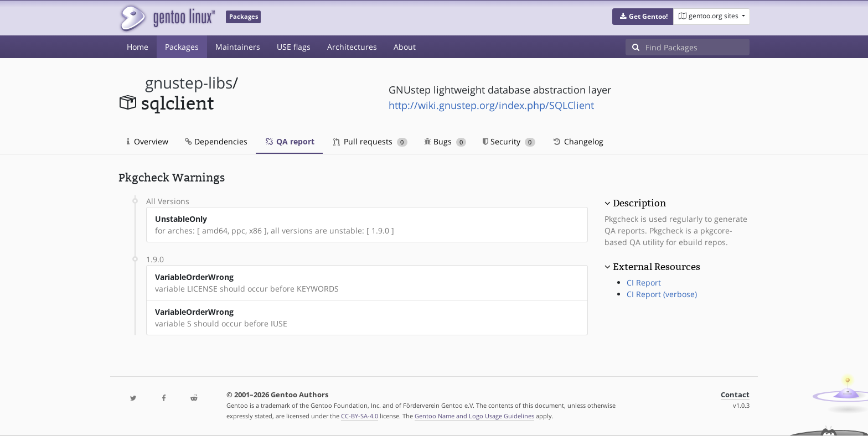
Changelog (578, 141)
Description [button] (639, 203)
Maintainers (238, 47)
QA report (289, 141)
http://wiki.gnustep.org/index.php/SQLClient (491, 105)
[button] (643, 17)
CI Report (644, 282)
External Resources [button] (657, 267)
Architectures (352, 47)
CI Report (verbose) (662, 294)
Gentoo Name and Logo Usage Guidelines (474, 416)
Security (509, 141)
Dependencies (216, 141)
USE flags (294, 47)
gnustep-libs (189, 83)
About (405, 47)
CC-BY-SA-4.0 (360, 416)
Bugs (445, 141)
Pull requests (370, 141)
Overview (148, 141)
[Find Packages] (697, 47)
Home (138, 47)
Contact (735, 395)
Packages (182, 47)
